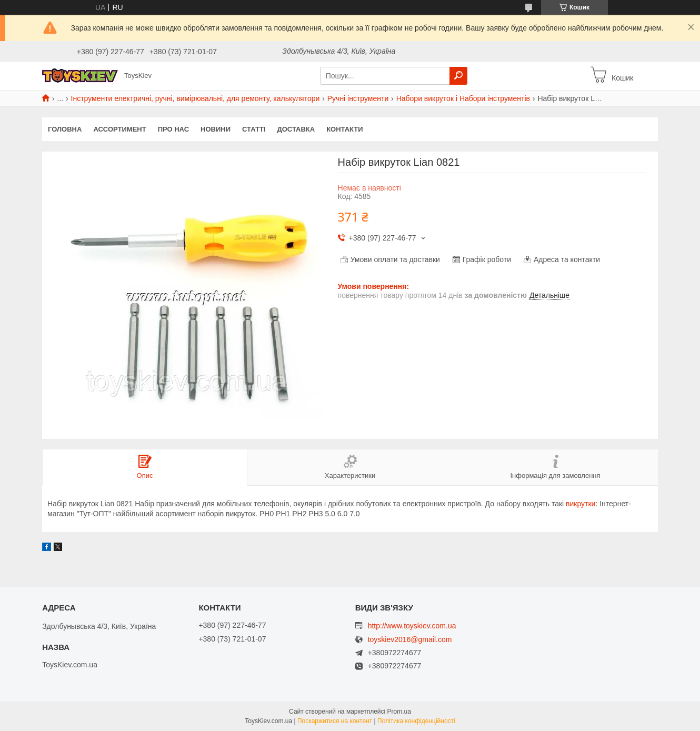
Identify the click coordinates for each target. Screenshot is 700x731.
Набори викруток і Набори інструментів (463, 98)
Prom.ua (399, 712)
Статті (254, 129)
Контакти (345, 129)
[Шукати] (458, 76)
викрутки (581, 504)
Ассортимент (119, 129)
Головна (65, 129)
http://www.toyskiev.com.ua (412, 626)
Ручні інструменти (358, 98)
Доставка (296, 129)
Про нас (173, 129)
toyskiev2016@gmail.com (410, 640)
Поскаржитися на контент (335, 721)
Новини (216, 129)
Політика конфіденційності (416, 721)
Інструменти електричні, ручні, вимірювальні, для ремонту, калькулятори (196, 98)
